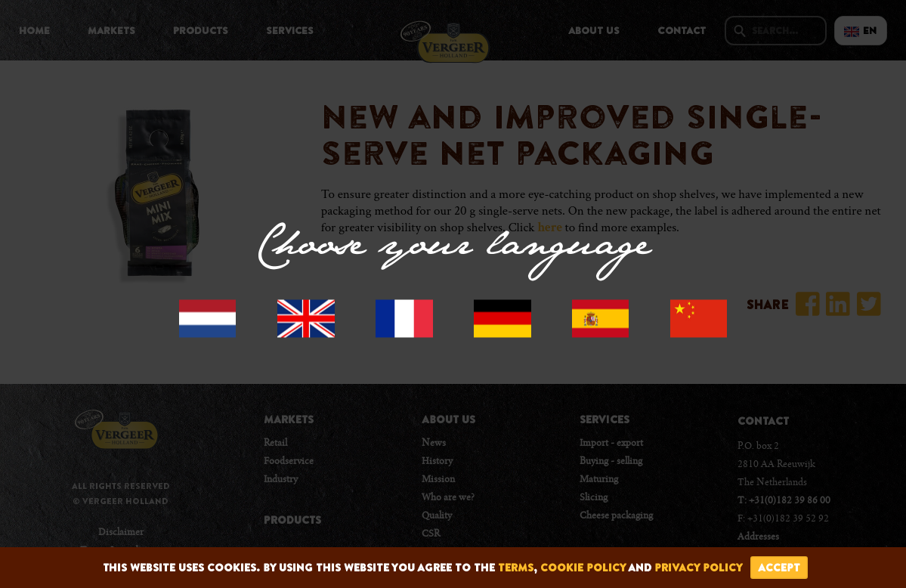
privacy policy (699, 568)
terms (516, 568)
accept (779, 568)
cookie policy (583, 568)
